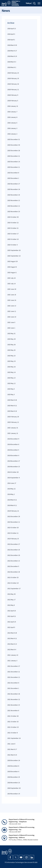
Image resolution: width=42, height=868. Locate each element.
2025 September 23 (14, 256)
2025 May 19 (11, 361)
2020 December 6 (13, 766)
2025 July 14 (11, 284)
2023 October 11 (13, 533)
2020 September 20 (14, 788)
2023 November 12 (14, 522)
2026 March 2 (12, 67)
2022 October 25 (13, 577)
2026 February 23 (13, 73)
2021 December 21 (14, 672)
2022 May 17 (11, 600)
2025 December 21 (14, 156)
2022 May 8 (11, 605)
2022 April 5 (11, 627)
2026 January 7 (12, 112)
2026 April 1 (11, 40)
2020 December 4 (13, 771)
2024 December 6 (13, 444)
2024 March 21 (12, 500)
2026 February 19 (13, 78)
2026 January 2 (12, 134)
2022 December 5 (13, 566)
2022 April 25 (12, 611)
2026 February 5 (13, 101)
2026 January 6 (12, 117)
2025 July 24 (11, 278)
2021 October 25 (13, 722)
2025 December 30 (14, 145)
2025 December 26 (14, 150)
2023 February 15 (13, 539)
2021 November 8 (13, 710)
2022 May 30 (11, 594)
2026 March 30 (12, 45)
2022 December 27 (14, 544)
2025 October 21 (13, 228)
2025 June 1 (11, 328)
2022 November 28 (14, 572)
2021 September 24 (14, 738)
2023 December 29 (14, 516)
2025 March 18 (12, 411)
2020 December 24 (14, 760)
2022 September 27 (14, 589)
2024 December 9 (13, 439)
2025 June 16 (12, 300)
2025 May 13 (11, 378)
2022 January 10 (13, 655)
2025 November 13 (14, 200)
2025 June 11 (12, 311)
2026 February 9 (13, 95)
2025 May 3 (11, 394)
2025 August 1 (12, 272)
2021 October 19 (13, 727)
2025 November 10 (14, 211)
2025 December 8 (13, 173)
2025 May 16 (11, 367)
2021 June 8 (11, 744)
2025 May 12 (11, 383)
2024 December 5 (13, 450)
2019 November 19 (14, 794)
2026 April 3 (11, 34)
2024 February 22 (13, 511)
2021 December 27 (14, 666)
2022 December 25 (14, 550)
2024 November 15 (14, 467)
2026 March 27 (12, 51)
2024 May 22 (11, 489)
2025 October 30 (13, 217)
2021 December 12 (14, 677)
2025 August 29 (12, 261)
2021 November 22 (14, 699)
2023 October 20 (13, 528)
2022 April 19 (12, 622)
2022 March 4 (12, 650)
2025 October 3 (13, 245)
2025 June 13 (12, 306)
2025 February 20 (13, 417)
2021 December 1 (13, 688)
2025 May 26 (11, 345)
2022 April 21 (12, 616)
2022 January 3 (12, 661)
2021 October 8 (13, 733)
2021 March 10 (12, 755)
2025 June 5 (11, 322)
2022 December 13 (14, 561)
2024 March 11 (12, 505)
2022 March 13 (12, 644)
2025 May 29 (11, 339)
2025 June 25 (12, 295)
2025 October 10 (13, 239)
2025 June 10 (12, 317)
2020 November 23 (14, 783)
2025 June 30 (12, 289)
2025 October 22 (13, 223)
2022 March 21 (12, 638)
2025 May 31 (11, 333)
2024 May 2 (11, 494)
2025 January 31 (13, 428)
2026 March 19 (12, 56)
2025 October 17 (13, 234)
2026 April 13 (12, 29)
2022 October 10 (13, 583)
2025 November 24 (14, 189)
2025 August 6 (12, 267)
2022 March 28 (12, 633)
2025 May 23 (11, 356)
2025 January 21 (13, 433)
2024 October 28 (13, 472)
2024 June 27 (12, 483)
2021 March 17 (12, 749)
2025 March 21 (12, 406)
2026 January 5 (12, 123)
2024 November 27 (14, 461)
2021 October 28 (13, 716)
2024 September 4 (14, 478)
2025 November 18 (14, 195)
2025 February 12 (13, 422)
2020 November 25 (14, 777)
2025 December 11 (14, 167)
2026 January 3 (12, 128)
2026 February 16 (13, 84)
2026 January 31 (13, 106)
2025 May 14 (11, 372)
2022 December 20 (14, 555)
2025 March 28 (12, 400)
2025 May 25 (11, 350)
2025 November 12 (14, 206)
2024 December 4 (13, 455)
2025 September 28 (14, 250)
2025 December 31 (14, 139)
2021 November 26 (14, 694)
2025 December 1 (13, 178)
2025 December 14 (14, 162)
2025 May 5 (11, 389)
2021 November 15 (14, 705)
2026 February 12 (13, 90)
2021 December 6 (13, 683)
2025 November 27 (14, 184)
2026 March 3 (12, 62)
